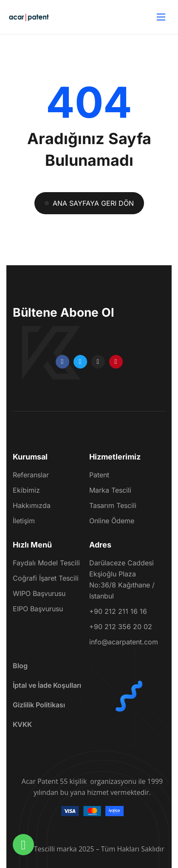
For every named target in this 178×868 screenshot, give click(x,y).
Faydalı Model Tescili (46, 563)
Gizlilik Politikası (39, 705)
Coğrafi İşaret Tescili (46, 578)
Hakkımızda (32, 506)
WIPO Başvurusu (39, 593)
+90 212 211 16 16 (118, 611)
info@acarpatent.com (124, 642)
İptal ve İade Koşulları (47, 685)
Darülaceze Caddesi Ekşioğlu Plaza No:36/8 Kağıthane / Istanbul (122, 579)
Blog (20, 666)
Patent (99, 475)
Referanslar (31, 475)
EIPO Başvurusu (38, 609)
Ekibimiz (26, 491)
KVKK (22, 724)
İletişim (24, 521)
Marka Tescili (110, 491)
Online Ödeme (112, 521)
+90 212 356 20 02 (121, 627)
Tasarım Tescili (113, 506)
